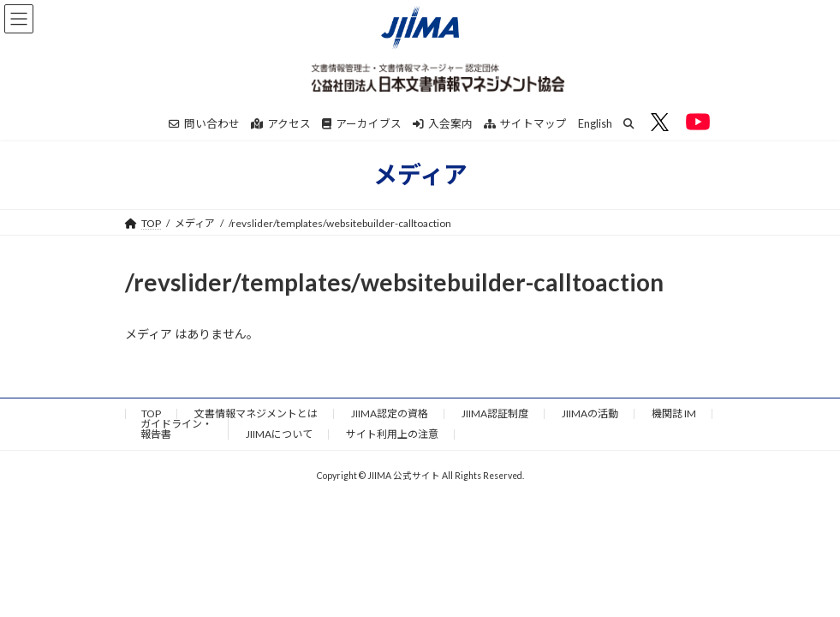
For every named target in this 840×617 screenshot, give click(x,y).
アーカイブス (362, 124)
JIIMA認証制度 (495, 413)
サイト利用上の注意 (392, 434)
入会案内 (443, 124)
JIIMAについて (279, 434)
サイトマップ (525, 124)
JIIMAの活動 (590, 413)
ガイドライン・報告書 (176, 429)
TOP (151, 413)
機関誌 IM (674, 413)
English (595, 124)
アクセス (281, 124)
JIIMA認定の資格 (390, 413)
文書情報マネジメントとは (256, 413)
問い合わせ (204, 124)
